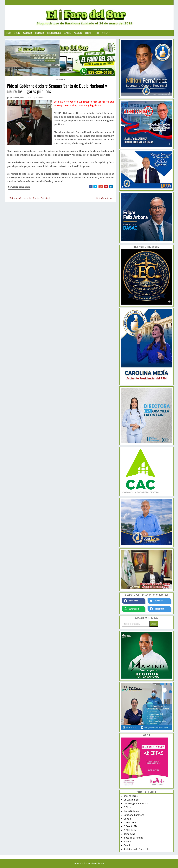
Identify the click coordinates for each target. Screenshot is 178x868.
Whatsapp (131, 609)
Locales (17, 33)
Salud (97, 33)
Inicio (8, 33)
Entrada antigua (104, 198)
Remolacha (129, 834)
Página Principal (41, 198)
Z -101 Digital (130, 830)
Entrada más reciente (20, 198)
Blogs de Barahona (133, 838)
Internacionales (54, 33)
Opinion (88, 33)
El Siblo (127, 807)
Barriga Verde (131, 796)
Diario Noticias (131, 811)
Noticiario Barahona (134, 815)
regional (62, 79)
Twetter (156, 601)
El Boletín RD (130, 826)
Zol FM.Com (130, 822)
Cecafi (127, 845)
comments (41, 98)
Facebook (131, 601)
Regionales (40, 33)
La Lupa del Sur (132, 800)
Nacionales (28, 33)
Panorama (129, 841)
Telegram (157, 609)
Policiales (78, 33)
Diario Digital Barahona (136, 803)
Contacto (106, 33)
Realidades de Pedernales (137, 849)
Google (127, 819)
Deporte (67, 33)
